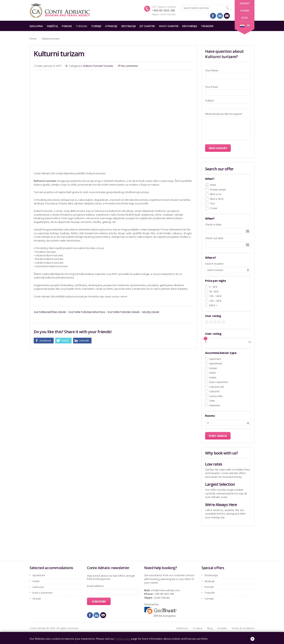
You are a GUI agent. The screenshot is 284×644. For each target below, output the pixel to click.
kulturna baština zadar (50, 312)
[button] (248, 422)
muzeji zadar (151, 312)
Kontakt (245, 3)
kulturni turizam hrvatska (87, 312)
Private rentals (218, 190)
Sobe (212, 401)
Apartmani (215, 359)
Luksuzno (214, 391)
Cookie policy (123, 639)
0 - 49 (213, 287)
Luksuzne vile (217, 387)
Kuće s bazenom (43, 593)
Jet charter (147, 26)
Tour (213, 203)
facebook (213, 16)
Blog (245, 18)
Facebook (45, 340)
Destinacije (129, 26)
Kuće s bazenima (219, 382)
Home (33, 39)
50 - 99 (214, 291)
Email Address (95, 586)
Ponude (67, 26)
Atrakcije (111, 26)
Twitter (65, 340)
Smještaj (52, 26)
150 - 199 (215, 301)
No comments (130, 66)
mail (227, 16)
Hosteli (213, 368)
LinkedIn (84, 340)
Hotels (213, 377)
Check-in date (213, 224)
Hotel (213, 185)
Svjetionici (215, 405)
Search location (214, 264)
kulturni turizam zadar (124, 312)
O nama (245, 11)
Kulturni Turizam (93, 66)
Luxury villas (216, 396)
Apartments (216, 363)
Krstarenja (190, 26)
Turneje (96, 26)
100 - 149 (215, 296)
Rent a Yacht (217, 199)
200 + (213, 305)
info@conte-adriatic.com (166, 590)
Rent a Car (216, 194)
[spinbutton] (228, 423)
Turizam (81, 26)
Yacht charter (169, 26)
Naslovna (36, 26)
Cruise (214, 208)
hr (245, 25)
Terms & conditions (243, 628)
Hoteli (213, 373)
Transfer (207, 26)
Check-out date (214, 238)
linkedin (220, 16)
